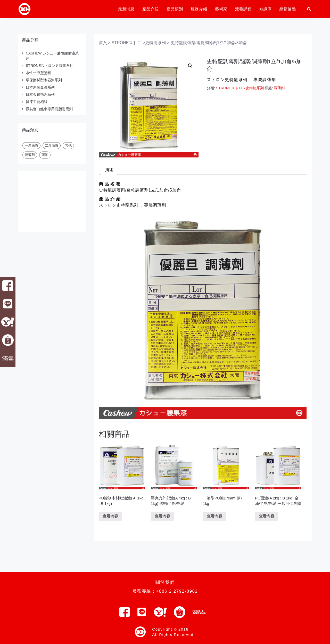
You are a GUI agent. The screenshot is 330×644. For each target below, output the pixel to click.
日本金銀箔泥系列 (40, 94)
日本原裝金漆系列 (40, 87)
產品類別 (175, 9)
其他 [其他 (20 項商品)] (68, 145)
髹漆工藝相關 (37, 102)
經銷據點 (288, 9)
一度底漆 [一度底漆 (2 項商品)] (31, 145)
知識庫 (266, 9)
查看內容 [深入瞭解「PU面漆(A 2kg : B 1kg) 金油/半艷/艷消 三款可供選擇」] (267, 516)
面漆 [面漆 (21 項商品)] (45, 155)
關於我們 (165, 582)
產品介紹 (151, 9)
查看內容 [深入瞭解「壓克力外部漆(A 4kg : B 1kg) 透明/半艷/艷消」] (162, 516)
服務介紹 (199, 9)
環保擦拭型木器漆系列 (44, 80)
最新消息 (126, 9)
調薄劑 (279, 88)
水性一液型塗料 (38, 73)
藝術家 (221, 9)
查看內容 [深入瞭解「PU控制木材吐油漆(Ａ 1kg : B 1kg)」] (110, 516)
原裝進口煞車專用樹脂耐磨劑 (49, 109)
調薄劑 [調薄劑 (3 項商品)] (30, 155)
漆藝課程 (243, 9)
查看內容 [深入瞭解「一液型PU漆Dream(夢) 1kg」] (214, 516)
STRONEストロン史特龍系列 (49, 66)
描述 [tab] (109, 170)
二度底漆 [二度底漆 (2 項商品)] (52, 145)
